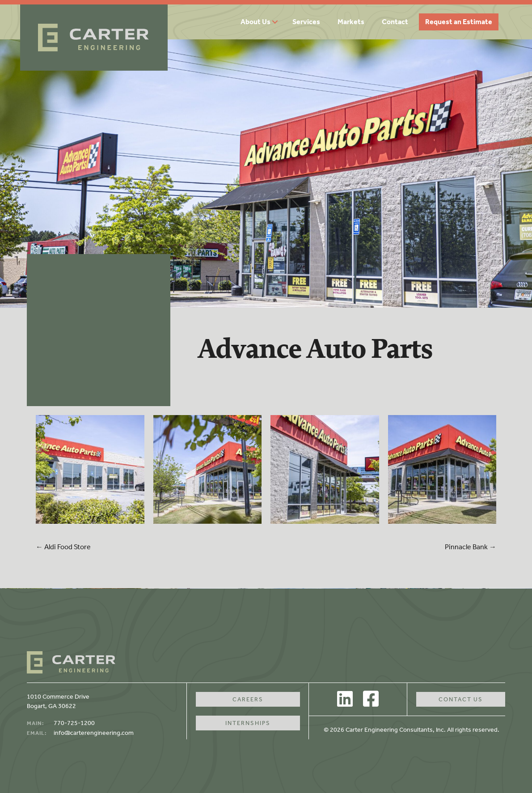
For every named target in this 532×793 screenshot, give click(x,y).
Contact (395, 22)
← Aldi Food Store (63, 547)
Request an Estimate (459, 22)
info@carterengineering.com (94, 733)
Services (306, 22)
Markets (351, 22)
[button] (278, 22)
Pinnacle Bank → (471, 547)
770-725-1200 (74, 723)
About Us (255, 22)
